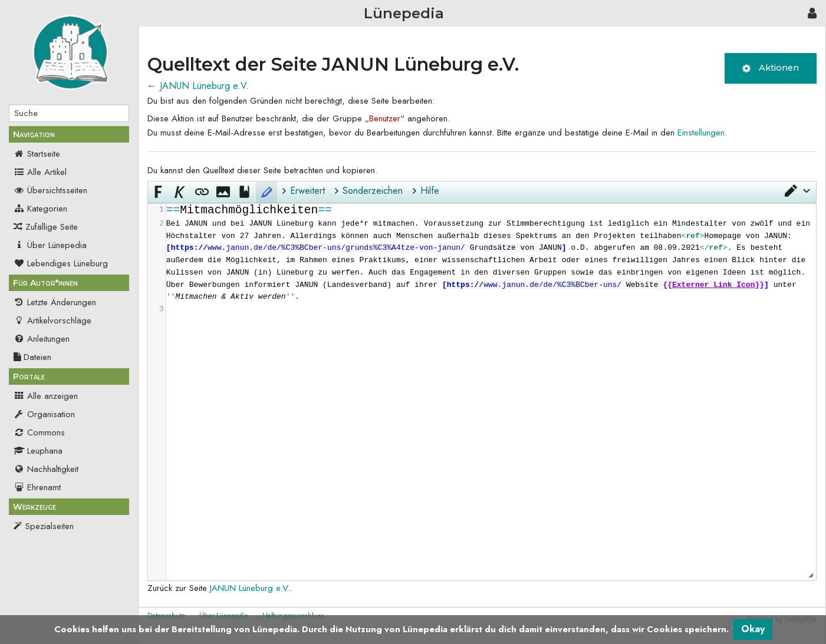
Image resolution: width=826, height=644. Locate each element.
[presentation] (491, 260)
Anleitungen (42, 339)
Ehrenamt (37, 487)
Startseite (37, 154)
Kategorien (40, 209)
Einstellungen (701, 133)
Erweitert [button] (307, 191)
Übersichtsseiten (50, 190)
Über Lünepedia (50, 245)
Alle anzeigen (46, 396)
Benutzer (385, 118)
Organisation (44, 414)
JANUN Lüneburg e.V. (204, 86)
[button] (797, 191)
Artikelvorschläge (52, 321)
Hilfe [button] (430, 191)
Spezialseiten (50, 526)
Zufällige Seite (52, 227)
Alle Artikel (40, 172)
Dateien (32, 357)
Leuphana (38, 451)
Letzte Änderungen (55, 302)
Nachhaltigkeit (46, 469)
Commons (39, 432)
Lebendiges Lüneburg (61, 263)
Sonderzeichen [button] (373, 191)
